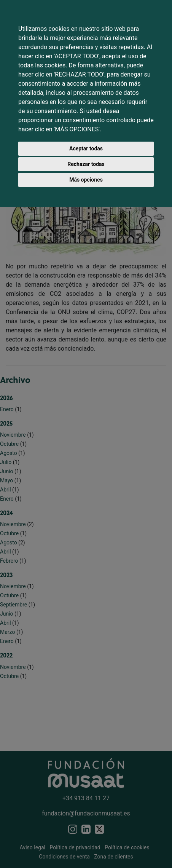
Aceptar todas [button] (86, 148)
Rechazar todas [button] (86, 164)
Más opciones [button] (86, 180)
